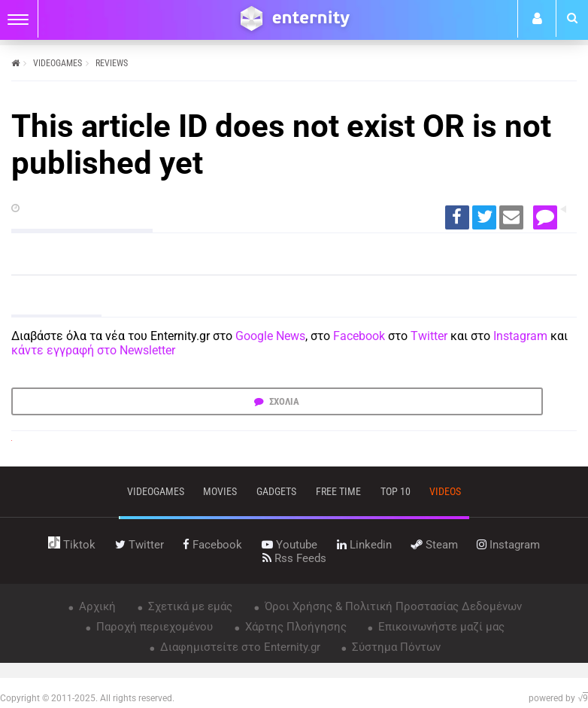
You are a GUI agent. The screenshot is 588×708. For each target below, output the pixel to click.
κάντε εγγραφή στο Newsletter (93, 350)
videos (445, 491)
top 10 (396, 491)
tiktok (72, 545)
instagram (508, 545)
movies (220, 491)
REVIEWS (112, 63)
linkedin (364, 545)
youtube (289, 545)
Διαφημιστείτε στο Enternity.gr (239, 647)
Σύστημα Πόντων (395, 647)
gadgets (276, 491)
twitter (139, 545)
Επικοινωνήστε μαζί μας (440, 627)
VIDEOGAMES (58, 63)
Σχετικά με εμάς (189, 606)
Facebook (359, 336)
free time (338, 491)
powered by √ (558, 698)
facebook (212, 545)
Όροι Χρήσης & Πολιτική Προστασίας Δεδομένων (392, 606)
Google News (270, 336)
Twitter (429, 336)
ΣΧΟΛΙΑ (283, 401)
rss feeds (294, 558)
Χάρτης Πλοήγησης (294, 627)
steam (435, 545)
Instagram (520, 336)
